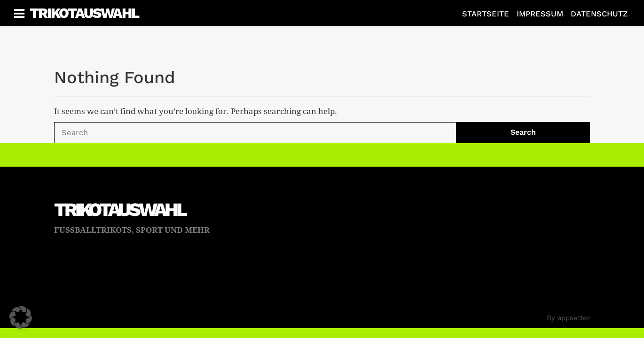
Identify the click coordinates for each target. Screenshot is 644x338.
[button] (21, 317)
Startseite (486, 14)
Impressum (540, 14)
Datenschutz (599, 14)
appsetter (574, 318)
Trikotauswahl (84, 13)
